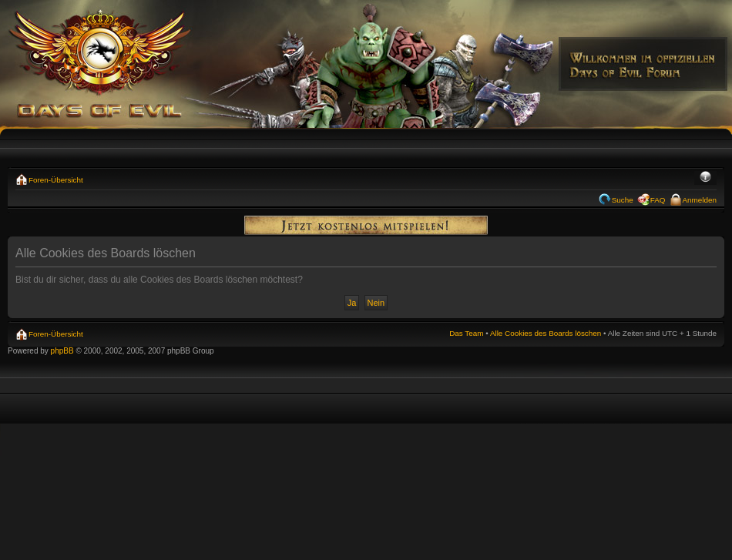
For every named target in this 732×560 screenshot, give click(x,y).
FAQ (658, 200)
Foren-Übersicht (56, 180)
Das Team (466, 333)
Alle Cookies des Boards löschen (546, 333)
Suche (623, 200)
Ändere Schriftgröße (705, 178)
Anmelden (700, 200)
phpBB (62, 351)
